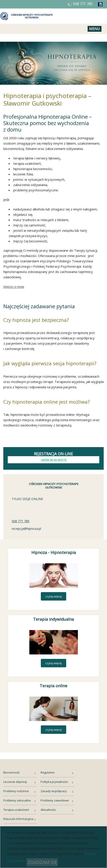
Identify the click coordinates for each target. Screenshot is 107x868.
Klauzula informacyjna (18, 819)
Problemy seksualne (17, 800)
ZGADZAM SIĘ (42, 862)
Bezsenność (11, 772)
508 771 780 (21, 521)
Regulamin (48, 772)
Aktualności (48, 810)
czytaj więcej (53, 596)
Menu (95, 29)
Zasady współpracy (54, 791)
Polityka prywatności (54, 782)
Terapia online (53, 686)
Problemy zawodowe (55, 800)
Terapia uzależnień (16, 810)
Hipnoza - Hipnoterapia (54, 552)
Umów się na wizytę (54, 460)
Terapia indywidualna (53, 619)
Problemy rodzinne (16, 791)
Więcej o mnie (14, 287)
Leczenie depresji (15, 782)
